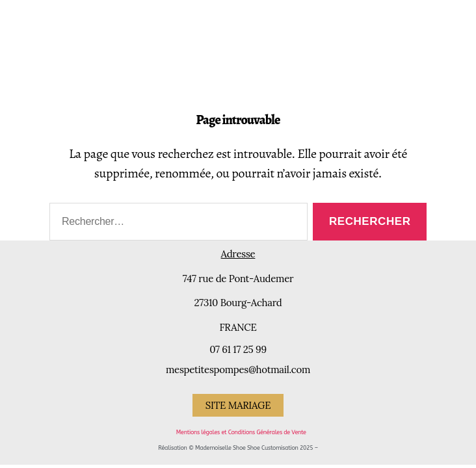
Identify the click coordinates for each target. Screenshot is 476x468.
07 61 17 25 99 (238, 349)
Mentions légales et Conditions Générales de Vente (241, 432)
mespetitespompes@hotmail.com (238, 370)
